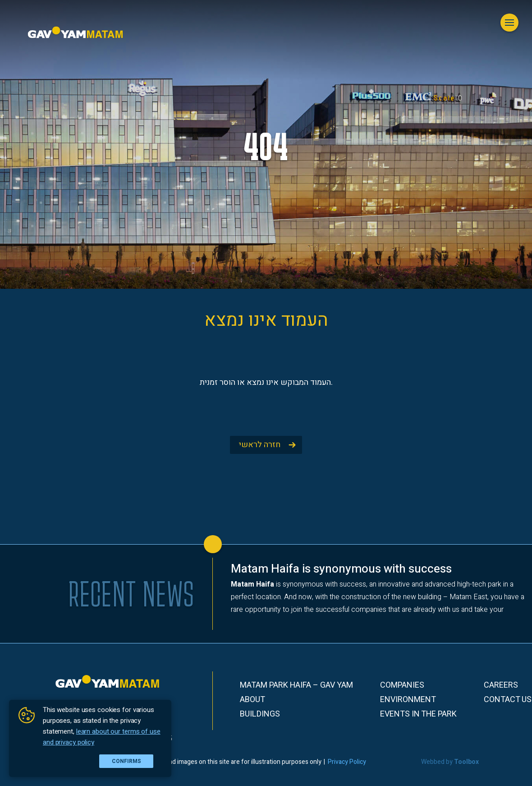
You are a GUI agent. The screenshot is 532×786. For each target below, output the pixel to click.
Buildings (260, 714)
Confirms (126, 761)
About (252, 700)
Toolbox (466, 762)
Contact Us (508, 700)
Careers (501, 685)
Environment (408, 700)
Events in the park (418, 714)
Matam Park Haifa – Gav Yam (296, 685)
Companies (402, 685)
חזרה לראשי (260, 445)
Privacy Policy (347, 762)
